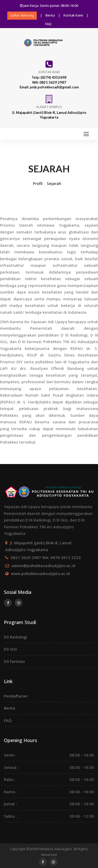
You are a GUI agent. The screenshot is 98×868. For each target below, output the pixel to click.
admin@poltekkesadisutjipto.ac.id (43, 566)
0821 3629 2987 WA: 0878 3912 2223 (46, 557)
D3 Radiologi (16, 637)
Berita (50, 15)
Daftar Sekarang (22, 15)
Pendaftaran (16, 696)
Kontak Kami (73, 15)
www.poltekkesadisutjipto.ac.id (40, 573)
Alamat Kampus (49, 107)
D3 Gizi (10, 649)
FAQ (48, 24)
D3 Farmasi (14, 661)
